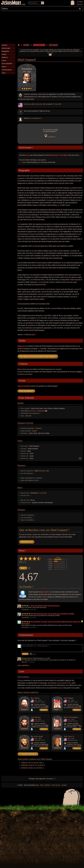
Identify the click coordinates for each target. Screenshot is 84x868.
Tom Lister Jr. (69, 736)
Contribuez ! (52, 137)
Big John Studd (37, 736)
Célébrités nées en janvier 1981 (32, 763)
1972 (69, 720)
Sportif (34, 431)
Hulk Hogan (69, 698)
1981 (44, 104)
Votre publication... (24, 665)
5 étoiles (50, 559)
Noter (24, 162)
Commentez (25, 610)
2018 (73, 720)
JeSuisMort (11, 3)
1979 (36, 720)
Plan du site (56, 785)
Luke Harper (36, 717)
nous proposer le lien (64, 683)
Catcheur (38, 428)
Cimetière (26, 45)
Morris (67, 277)
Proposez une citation (25, 374)
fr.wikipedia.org (29, 335)
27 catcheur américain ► (28, 754)
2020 (59, 104)
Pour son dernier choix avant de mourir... (46, 606)
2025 (73, 700)
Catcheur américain (39, 45)
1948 (36, 739)
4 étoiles (50, 561)
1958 (69, 739)
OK (50, 55)
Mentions (47, 785)
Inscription (80, 2)
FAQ (41, 785)
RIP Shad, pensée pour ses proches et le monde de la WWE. (53, 614)
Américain (27, 104)
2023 (40, 700)
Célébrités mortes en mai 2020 (31, 768)
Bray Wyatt (35, 698)
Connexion (80, 4)
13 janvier (38, 104)
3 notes (58, 557)
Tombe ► (44, 710)
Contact (64, 785)
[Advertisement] (42, 27)
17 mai (55, 104)
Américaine (41, 411)
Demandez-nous (27, 542)
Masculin (28, 416)
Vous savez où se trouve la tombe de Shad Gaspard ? (38, 356)
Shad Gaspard (53, 45)
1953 (69, 700)
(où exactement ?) (35, 118)
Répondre (24, 662)
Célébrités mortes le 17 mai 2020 (32, 765)
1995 (40, 739)
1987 (36, 700)
